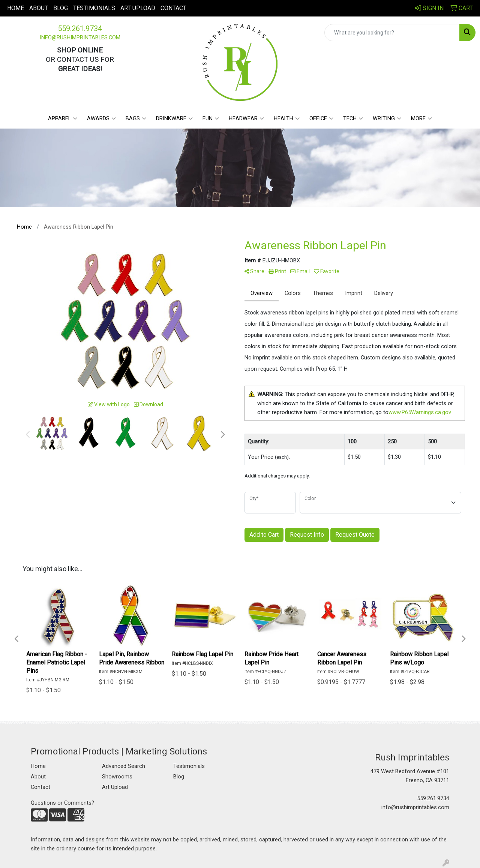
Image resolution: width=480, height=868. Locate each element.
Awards (101, 118)
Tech (353, 118)
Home (16, 8)
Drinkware (174, 118)
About (39, 8)
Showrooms (117, 777)
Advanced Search (124, 766)
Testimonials (94, 8)
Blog (61, 8)
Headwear (246, 118)
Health (287, 118)
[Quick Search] (392, 33)
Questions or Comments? (62, 803)
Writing (387, 118)
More (421, 118)
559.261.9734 (80, 28)
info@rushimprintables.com (80, 37)
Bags (136, 118)
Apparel (63, 118)
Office (321, 118)
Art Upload (138, 8)
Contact (173, 8)
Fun (211, 118)
